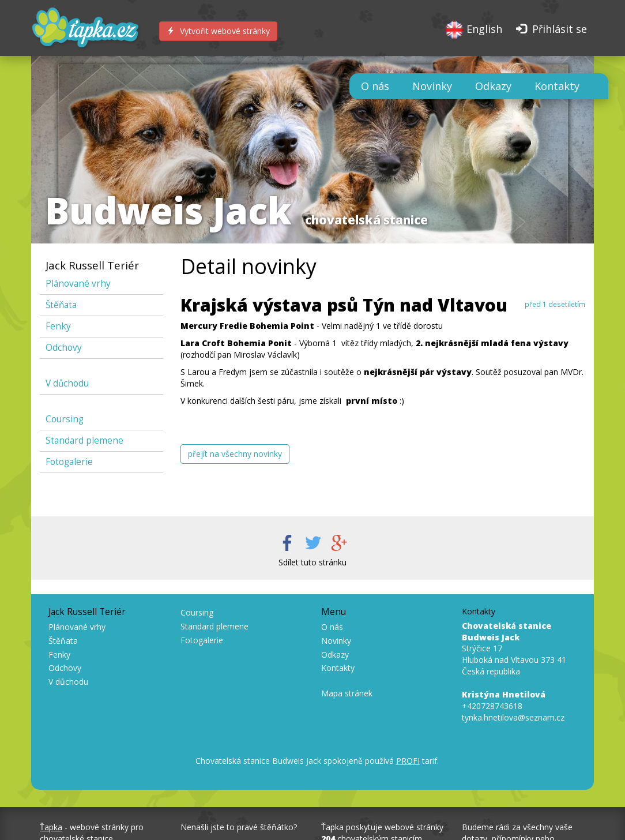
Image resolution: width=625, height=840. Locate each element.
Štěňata (61, 305)
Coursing (65, 419)
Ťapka (51, 827)
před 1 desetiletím (555, 304)
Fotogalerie (69, 462)
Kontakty (557, 86)
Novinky (432, 86)
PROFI (408, 761)
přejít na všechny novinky (235, 454)
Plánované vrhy (78, 284)
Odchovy (64, 348)
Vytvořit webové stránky (218, 31)
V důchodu (67, 383)
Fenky (58, 326)
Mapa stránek (347, 693)
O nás (375, 86)
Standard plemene (84, 440)
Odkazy (493, 86)
